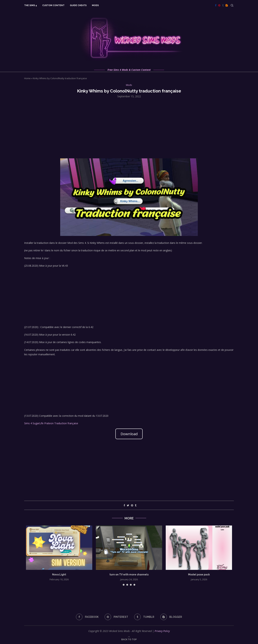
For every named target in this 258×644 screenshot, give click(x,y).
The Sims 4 (31, 5)
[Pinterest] (219, 5)
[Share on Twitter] (128, 505)
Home (27, 78)
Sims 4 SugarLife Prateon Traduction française (51, 423)
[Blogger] (227, 5)
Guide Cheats (78, 5)
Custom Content (53, 5)
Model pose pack (199, 575)
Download (129, 434)
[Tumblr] (223, 5)
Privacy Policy (162, 631)
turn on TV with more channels (129, 575)
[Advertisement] (129, 128)
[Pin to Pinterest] (132, 505)
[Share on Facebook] (124, 505)
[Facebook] (216, 5)
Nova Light (59, 575)
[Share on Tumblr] (136, 505)
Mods (95, 5)
